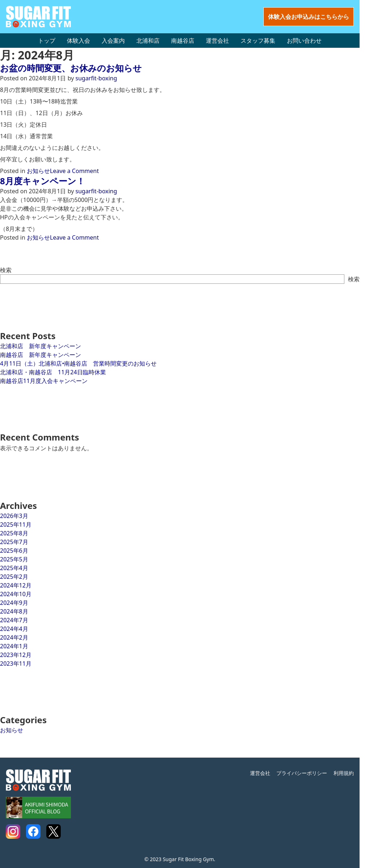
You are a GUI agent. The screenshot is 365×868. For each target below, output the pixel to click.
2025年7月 (14, 542)
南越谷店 (183, 41)
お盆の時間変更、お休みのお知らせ (71, 68)
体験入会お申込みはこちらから (309, 17)
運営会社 (217, 41)
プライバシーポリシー (302, 773)
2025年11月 (16, 524)
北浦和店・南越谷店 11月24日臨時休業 (53, 372)
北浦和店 (148, 41)
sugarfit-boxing (96, 78)
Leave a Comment (74, 171)
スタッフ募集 (258, 41)
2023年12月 (16, 655)
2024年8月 (14, 611)
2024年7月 (14, 620)
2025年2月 (14, 577)
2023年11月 (16, 663)
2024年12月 (16, 585)
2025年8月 (14, 533)
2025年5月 (14, 559)
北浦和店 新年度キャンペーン (41, 346)
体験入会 (78, 41)
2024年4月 (14, 629)
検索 (6, 270)
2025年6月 (14, 551)
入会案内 (113, 41)
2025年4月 (14, 568)
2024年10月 (16, 594)
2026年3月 (14, 516)
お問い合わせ (304, 41)
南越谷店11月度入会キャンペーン (44, 381)
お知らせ (38, 171)
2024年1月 (14, 646)
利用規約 (344, 773)
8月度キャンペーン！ (43, 181)
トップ (47, 41)
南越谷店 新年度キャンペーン (41, 355)
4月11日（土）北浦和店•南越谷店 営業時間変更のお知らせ (78, 363)
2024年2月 (14, 637)
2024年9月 (14, 603)
